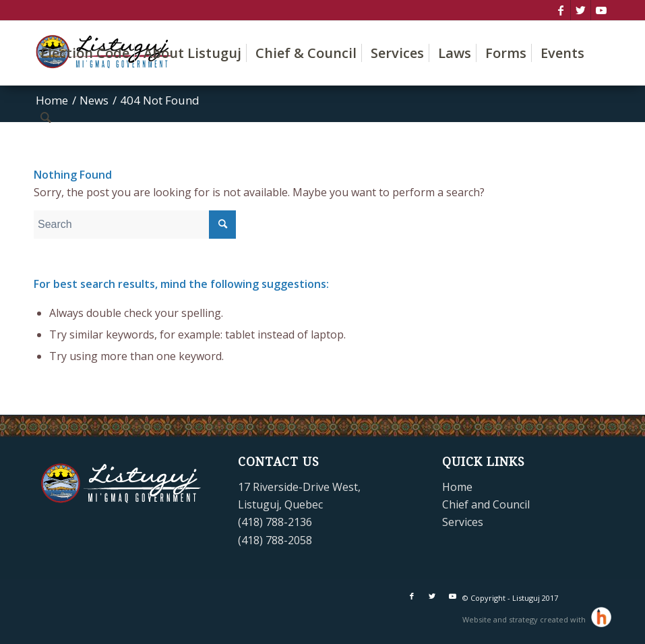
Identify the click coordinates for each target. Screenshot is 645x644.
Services (463, 522)
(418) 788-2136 (275, 522)
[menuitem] (85, 53)
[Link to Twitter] (581, 10)
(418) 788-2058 (275, 540)
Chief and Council (486, 504)
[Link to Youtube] (601, 10)
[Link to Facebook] (560, 10)
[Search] (46, 117)
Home (457, 487)
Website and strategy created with (525, 619)
